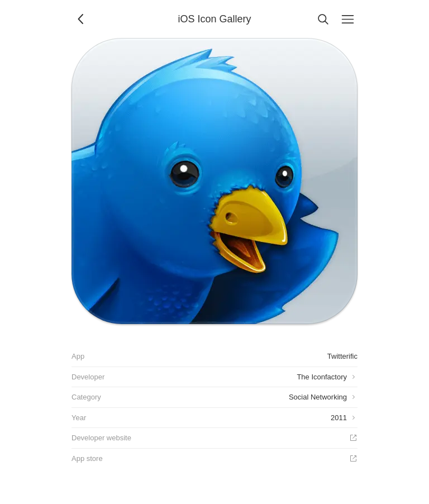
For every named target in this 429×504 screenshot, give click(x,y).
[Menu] (347, 19)
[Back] (82, 19)
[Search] (323, 19)
